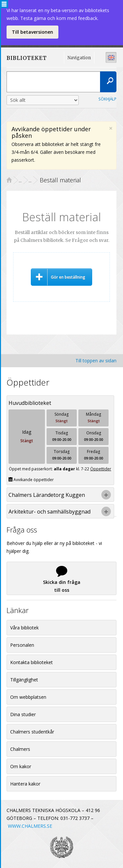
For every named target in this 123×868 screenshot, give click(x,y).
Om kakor (21, 766)
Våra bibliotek (24, 628)
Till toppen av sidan (96, 361)
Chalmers (20, 749)
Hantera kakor (25, 784)
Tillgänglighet (24, 680)
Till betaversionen (32, 32)
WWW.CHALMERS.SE (30, 826)
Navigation (79, 58)
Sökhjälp (107, 99)
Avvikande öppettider (31, 480)
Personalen (22, 645)
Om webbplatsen (28, 697)
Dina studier (23, 714)
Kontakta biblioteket (31, 662)
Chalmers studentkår (32, 732)
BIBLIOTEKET (24, 58)
